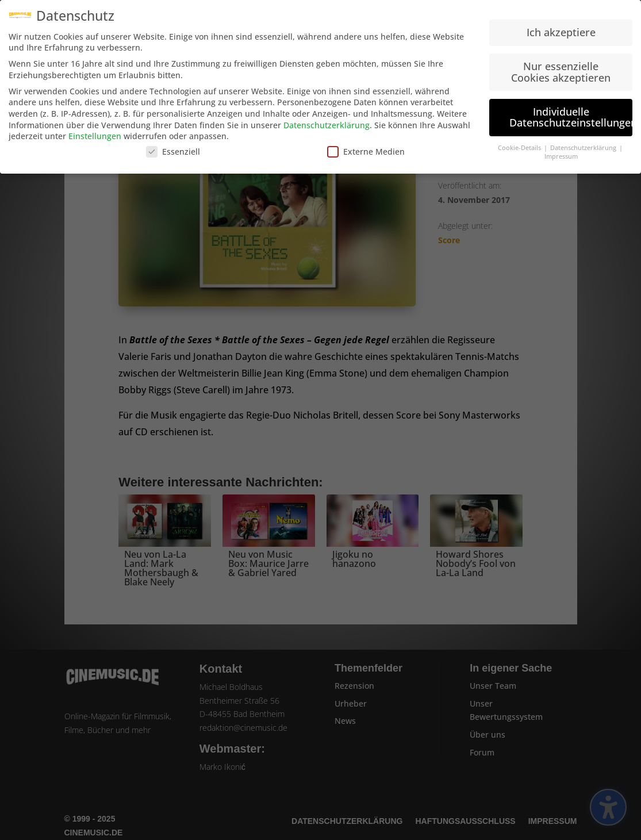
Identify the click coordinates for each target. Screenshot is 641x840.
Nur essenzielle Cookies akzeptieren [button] (561, 68)
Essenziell (173, 147)
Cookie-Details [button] (520, 144)
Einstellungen (95, 132)
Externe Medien (366, 147)
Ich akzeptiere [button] (561, 28)
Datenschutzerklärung (327, 120)
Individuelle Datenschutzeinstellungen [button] (571, 113)
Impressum (561, 152)
